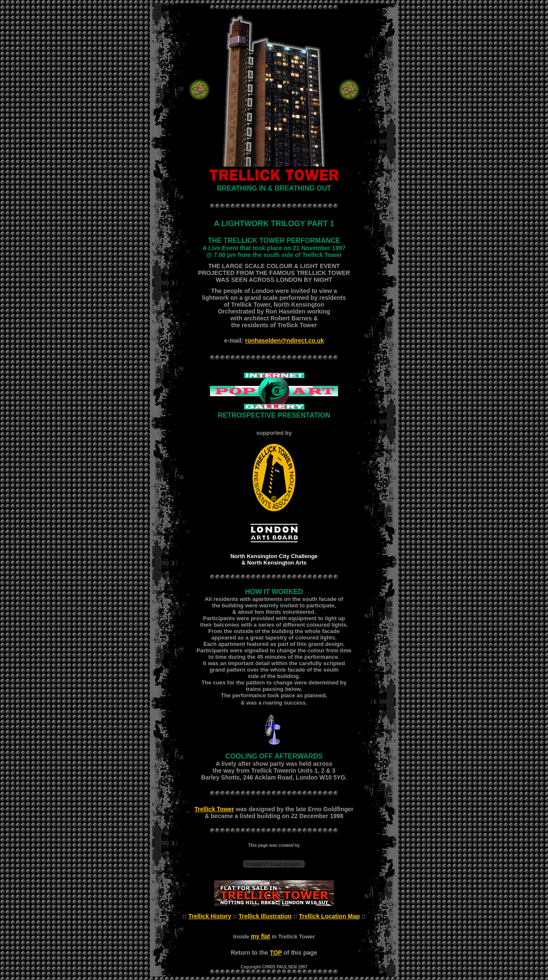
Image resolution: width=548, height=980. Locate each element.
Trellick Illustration (265, 916)
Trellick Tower (214, 809)
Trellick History (210, 916)
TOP (276, 953)
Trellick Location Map (329, 916)
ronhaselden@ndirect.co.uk (284, 341)
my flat (261, 936)
